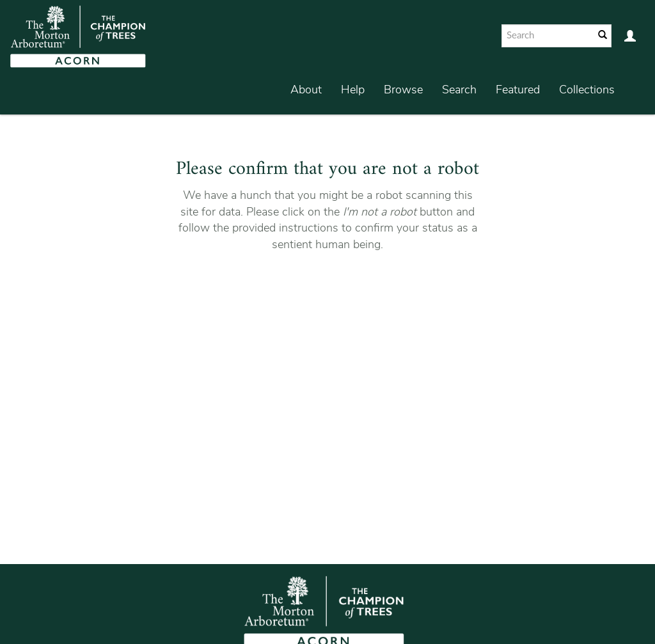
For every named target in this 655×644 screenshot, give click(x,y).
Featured (518, 90)
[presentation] (349, 294)
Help (353, 90)
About (306, 90)
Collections (587, 90)
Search (459, 90)
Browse (403, 90)
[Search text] (547, 36)
